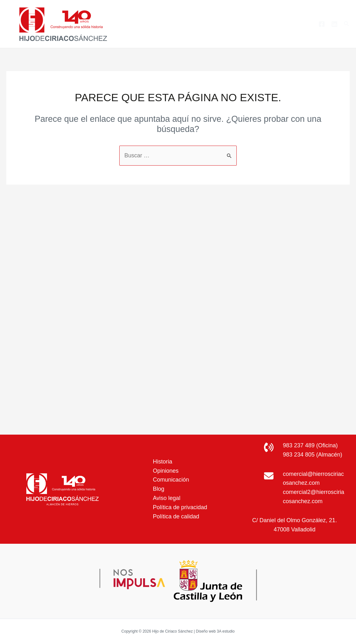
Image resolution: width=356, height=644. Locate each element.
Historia (163, 462)
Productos (198, 24)
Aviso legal (167, 498)
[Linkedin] (334, 24)
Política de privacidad (180, 507)
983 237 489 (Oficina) (310, 445)
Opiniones (166, 471)
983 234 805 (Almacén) (312, 455)
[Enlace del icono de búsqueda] (347, 24)
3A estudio (226, 631)
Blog (269, 24)
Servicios (239, 24)
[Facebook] (322, 24)
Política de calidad (176, 516)
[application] (210, 24)
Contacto (296, 24)
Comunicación (171, 480)
